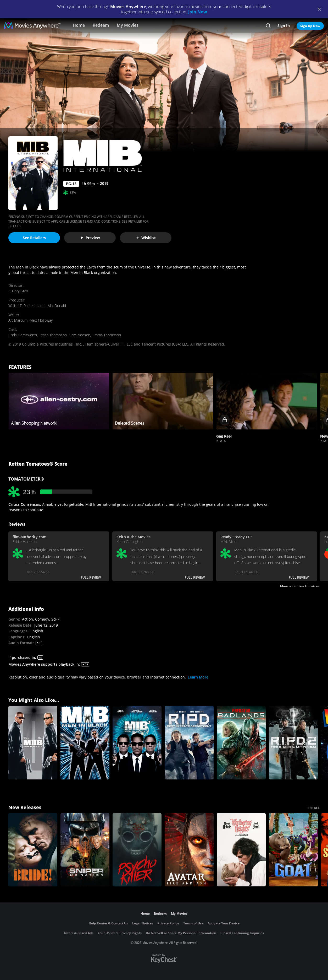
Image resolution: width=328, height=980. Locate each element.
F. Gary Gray (18, 291)
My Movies (128, 25)
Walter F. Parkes (21, 306)
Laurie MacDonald (51, 306)
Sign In (284, 26)
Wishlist (146, 238)
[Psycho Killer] (137, 850)
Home (79, 25)
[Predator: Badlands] (241, 743)
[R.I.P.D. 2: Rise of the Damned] (293, 743)
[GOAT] (293, 850)
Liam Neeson (80, 335)
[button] (267, 401)
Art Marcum (18, 320)
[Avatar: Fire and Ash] (189, 850)
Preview (90, 238)
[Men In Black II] (33, 743)
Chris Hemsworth (23, 335)
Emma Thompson (107, 335)
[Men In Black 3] (137, 743)
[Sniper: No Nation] (85, 850)
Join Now (198, 12)
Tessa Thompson (53, 335)
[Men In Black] (85, 743)
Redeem (101, 25)
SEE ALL (314, 808)
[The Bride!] (33, 850)
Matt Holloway (41, 320)
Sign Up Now (310, 26)
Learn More (198, 677)
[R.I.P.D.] (189, 743)
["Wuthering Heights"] (241, 850)
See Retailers (34, 238)
